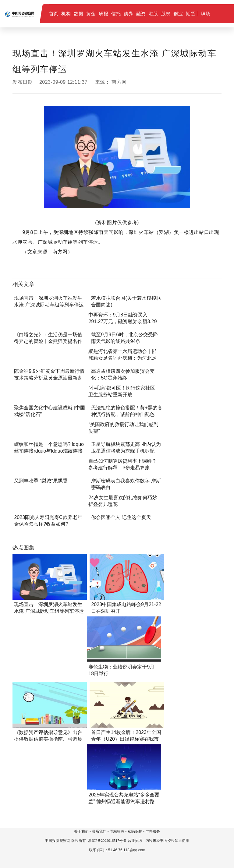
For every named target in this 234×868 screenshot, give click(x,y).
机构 (66, 14)
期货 (191, 14)
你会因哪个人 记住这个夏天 (121, 517)
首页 (54, 14)
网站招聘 (117, 831)
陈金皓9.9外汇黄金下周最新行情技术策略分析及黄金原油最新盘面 (49, 378)
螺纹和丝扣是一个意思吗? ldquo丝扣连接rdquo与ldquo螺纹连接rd (49, 451)
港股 (153, 14)
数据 (78, 14)
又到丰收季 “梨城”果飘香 (41, 481)
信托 (116, 14)
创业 (178, 14)
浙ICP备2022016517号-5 (107, 841)
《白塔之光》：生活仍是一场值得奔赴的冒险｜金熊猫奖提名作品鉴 (48, 341)
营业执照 (135, 841)
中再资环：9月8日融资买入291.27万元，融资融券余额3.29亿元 (122, 321)
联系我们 (99, 831)
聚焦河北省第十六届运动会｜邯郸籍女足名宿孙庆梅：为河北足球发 (122, 358)
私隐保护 (135, 831)
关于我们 (81, 831)
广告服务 (153, 831)
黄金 (91, 14)
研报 (103, 14)
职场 (206, 14)
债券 (128, 14)
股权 (166, 14)
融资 (141, 14)
